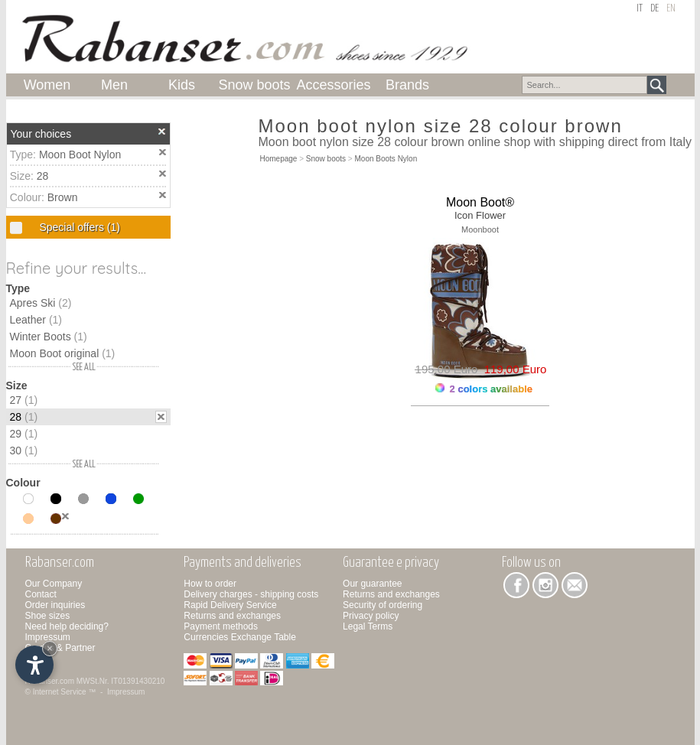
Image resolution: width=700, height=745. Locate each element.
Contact (41, 594)
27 (24, 400)
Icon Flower (480, 215)
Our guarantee (372, 584)
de (654, 9)
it (640, 9)
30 (24, 451)
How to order (210, 584)
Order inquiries (55, 605)
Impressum (48, 637)
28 (43, 176)
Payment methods (221, 626)
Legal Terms (368, 626)
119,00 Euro (512, 369)
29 (24, 434)
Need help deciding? (67, 626)
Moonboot (480, 229)
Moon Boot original (63, 353)
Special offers (78, 227)
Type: (24, 155)
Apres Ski (41, 303)
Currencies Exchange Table (240, 637)
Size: (23, 176)
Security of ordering (383, 605)
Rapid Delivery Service (230, 605)
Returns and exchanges (232, 616)
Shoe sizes (48, 616)
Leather (36, 320)
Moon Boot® (480, 202)
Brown (63, 197)
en (671, 9)
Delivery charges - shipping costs (251, 594)
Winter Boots (49, 337)
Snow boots (326, 159)
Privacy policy (371, 616)
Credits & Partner (60, 648)
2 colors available (484, 389)
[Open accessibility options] (34, 665)
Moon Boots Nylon (386, 159)
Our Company (54, 584)
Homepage (279, 159)
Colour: (29, 197)
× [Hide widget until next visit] (50, 648)
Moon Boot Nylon (80, 155)
